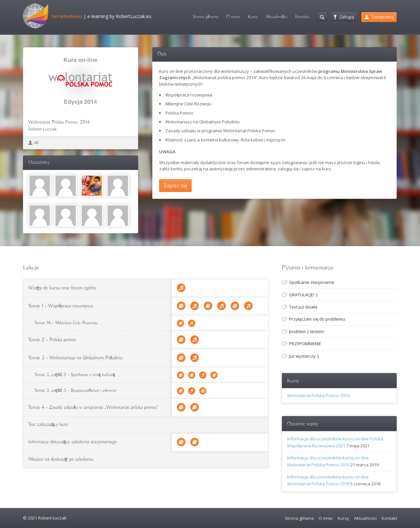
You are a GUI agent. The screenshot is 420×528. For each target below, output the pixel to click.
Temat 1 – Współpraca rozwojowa (61, 306)
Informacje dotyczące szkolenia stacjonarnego (73, 442)
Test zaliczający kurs (48, 425)
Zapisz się (175, 185)
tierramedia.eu (67, 16)
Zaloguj (344, 17)
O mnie (233, 17)
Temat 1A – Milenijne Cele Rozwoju (66, 323)
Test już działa (303, 307)
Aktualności (276, 17)
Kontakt (302, 17)
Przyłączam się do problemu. (317, 319)
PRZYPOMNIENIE (305, 344)
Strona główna (205, 17)
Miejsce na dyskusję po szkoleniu (61, 459)
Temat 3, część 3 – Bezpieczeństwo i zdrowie (75, 391)
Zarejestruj (379, 17)
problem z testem (306, 331)
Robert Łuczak (42, 129)
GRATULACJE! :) (303, 295)
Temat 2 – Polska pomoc (52, 340)
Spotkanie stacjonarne (312, 282)
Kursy (253, 17)
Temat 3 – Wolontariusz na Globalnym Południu (75, 358)
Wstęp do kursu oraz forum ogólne (62, 288)
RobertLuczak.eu (134, 16)
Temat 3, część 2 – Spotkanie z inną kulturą (75, 375)
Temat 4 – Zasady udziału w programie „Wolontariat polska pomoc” (93, 408)
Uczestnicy (39, 162)
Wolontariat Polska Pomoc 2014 (59, 122)
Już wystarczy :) (304, 356)
